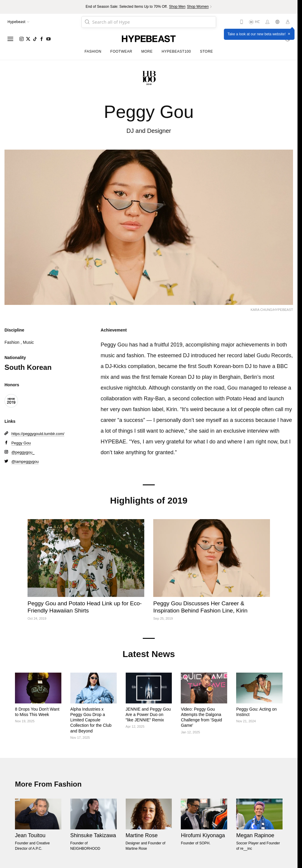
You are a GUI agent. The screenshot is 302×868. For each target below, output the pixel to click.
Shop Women (198, 7)
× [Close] (289, 34)
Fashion (93, 51)
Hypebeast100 (176, 51)
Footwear (121, 51)
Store (207, 51)
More (147, 51)
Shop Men (177, 7)
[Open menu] (10, 39)
